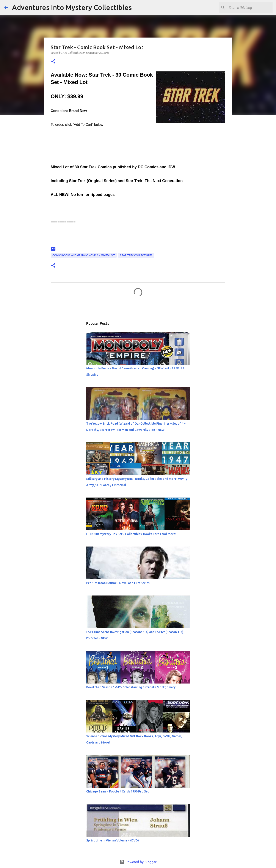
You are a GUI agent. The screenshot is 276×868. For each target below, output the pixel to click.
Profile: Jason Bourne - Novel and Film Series (118, 583)
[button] (53, 62)
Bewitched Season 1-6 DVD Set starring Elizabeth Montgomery (131, 687)
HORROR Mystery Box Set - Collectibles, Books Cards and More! (131, 534)
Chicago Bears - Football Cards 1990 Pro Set (118, 791)
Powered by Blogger (138, 862)
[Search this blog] (250, 8)
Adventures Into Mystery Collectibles (72, 7)
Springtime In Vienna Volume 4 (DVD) (113, 840)
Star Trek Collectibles (136, 255)
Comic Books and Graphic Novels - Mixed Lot (84, 255)
